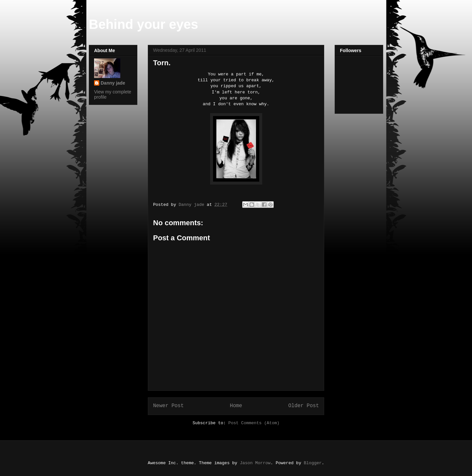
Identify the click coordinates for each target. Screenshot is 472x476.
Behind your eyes (143, 24)
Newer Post (168, 406)
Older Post (304, 406)
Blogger (313, 463)
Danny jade (113, 83)
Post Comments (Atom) (254, 423)
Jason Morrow (255, 463)
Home (236, 406)
